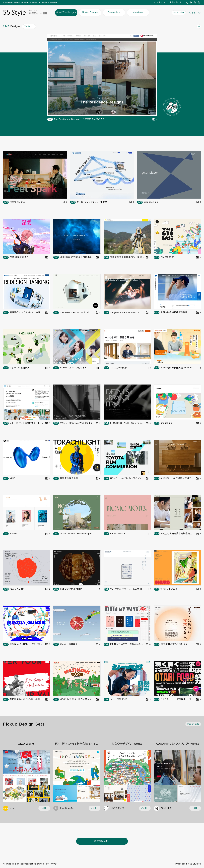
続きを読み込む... (102, 841)
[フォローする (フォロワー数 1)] (95, 808)
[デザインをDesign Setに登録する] (155, 119)
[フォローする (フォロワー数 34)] (44, 808)
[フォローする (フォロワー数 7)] (195, 808)
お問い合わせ (176, 2)
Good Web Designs (66, 12)
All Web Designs (90, 12)
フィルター (29, 26)
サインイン (195, 13)
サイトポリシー (52, 864)
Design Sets (114, 12)
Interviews (138, 12)
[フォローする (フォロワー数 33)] (145, 808)
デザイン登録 (179, 12)
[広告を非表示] (199, 849)
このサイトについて (160, 2)
